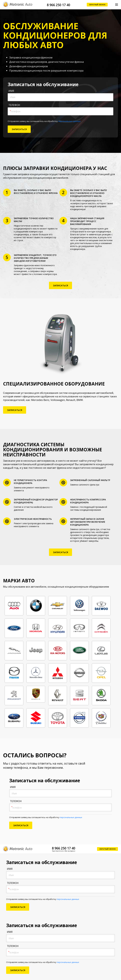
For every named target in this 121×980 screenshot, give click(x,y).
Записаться (60, 285)
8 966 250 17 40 (59, 5)
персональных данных (69, 121)
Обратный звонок (97, 5)
